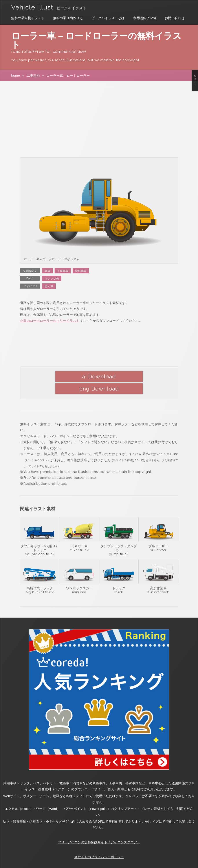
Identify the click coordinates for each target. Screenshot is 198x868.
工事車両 (33, 75)
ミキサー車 (79, 534)
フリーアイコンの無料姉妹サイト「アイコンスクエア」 (99, 830)
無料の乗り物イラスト (28, 18)
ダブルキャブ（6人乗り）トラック (40, 536)
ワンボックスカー (79, 576)
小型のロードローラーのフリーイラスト (50, 321)
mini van (79, 580)
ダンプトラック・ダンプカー (119, 536)
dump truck (119, 542)
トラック (119, 576)
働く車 (49, 286)
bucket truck (158, 580)
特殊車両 (81, 271)
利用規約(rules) (145, 18)
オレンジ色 (52, 279)
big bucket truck (40, 580)
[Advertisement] (99, 119)
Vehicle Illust (34, 7)
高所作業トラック (40, 576)
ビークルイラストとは (108, 18)
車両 (48, 271)
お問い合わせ (175, 18)
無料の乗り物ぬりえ (68, 18)
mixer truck (79, 538)
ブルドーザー (158, 534)
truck (119, 580)
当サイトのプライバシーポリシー (99, 845)
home (16, 75)
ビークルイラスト (76, 8)
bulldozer (158, 538)
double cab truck (40, 542)
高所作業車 (158, 576)
